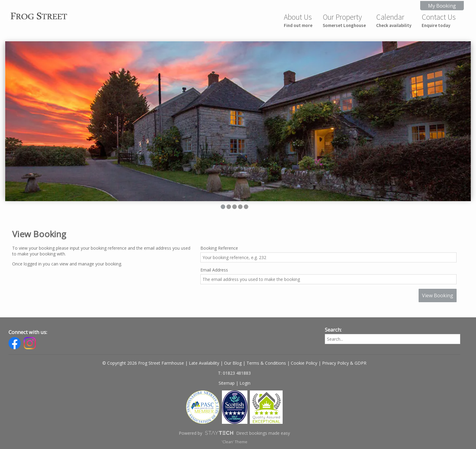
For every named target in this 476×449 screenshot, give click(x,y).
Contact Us (439, 20)
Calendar (394, 20)
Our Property (344, 20)
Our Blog (233, 363)
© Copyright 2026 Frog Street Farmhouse (143, 363)
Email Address (214, 270)
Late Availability (204, 363)
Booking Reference (219, 248)
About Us (298, 20)
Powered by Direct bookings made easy (234, 433)
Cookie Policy (304, 363)
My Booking (442, 6)
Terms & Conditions (266, 363)
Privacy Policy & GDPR (344, 363)
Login (245, 383)
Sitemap (227, 383)
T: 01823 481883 (234, 373)
